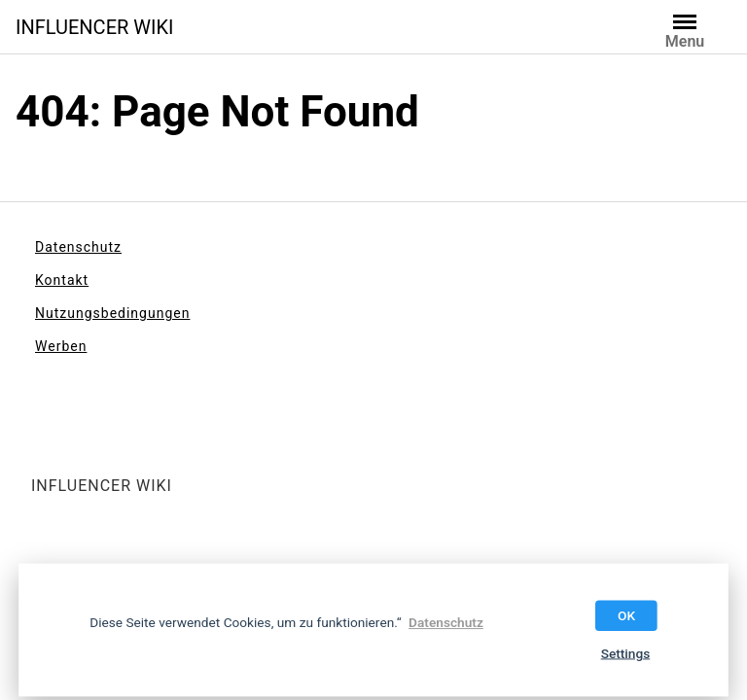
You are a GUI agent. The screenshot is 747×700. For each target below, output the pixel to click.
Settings (626, 653)
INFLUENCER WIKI (94, 27)
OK (626, 615)
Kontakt (62, 280)
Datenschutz (78, 247)
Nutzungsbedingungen (112, 313)
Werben (61, 346)
